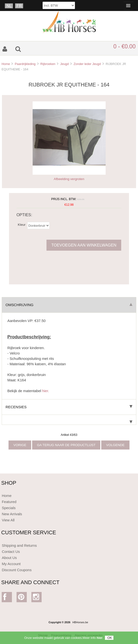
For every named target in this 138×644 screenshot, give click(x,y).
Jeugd (64, 64)
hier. (46, 391)
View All (8, 520)
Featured (9, 502)
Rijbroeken (48, 64)
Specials (9, 508)
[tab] (69, 420)
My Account (11, 564)
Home (6, 64)
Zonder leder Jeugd (87, 64)
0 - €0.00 (124, 46)
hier (100, 639)
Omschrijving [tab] (69, 305)
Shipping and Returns (19, 545)
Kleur (22, 224)
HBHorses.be (80, 622)
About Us (9, 558)
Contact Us (11, 552)
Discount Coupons (17, 570)
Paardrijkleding (25, 64)
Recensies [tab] (69, 407)
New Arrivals (12, 514)
